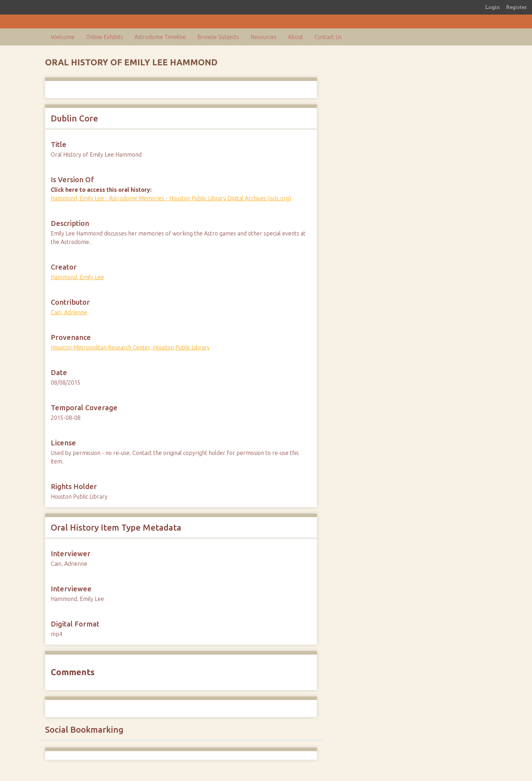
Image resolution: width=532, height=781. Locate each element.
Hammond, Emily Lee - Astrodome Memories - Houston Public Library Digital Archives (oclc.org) (171, 198)
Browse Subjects (218, 37)
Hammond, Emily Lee (77, 277)
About (295, 37)
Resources (264, 37)
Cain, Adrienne (69, 312)
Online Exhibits (105, 37)
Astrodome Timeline (160, 37)
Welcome (63, 37)
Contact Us (328, 37)
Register (517, 7)
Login (493, 7)
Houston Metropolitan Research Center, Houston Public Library (130, 347)
